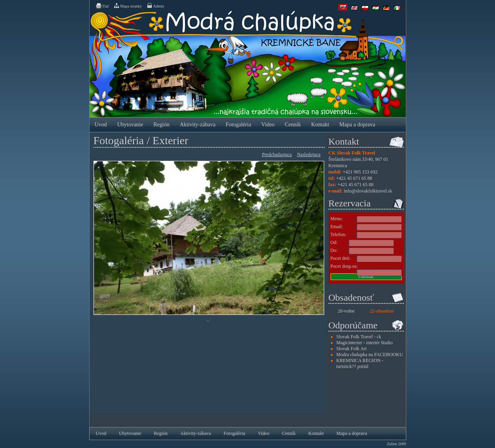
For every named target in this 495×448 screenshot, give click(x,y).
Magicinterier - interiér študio (365, 343)
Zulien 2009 (397, 444)
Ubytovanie (130, 125)
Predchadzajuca (277, 154)
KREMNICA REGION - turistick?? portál (360, 363)
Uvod (101, 125)
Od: (334, 242)
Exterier (170, 140)
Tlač (102, 6)
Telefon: (338, 234)
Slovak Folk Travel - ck (359, 337)
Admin (155, 6)
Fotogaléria (239, 125)
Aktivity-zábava (197, 125)
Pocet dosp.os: (344, 266)
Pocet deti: (341, 258)
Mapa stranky (128, 6)
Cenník (293, 125)
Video (268, 125)
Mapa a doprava (357, 125)
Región (161, 125)
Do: (334, 250)
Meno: (337, 219)
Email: (337, 227)
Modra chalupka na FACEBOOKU (370, 355)
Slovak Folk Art (352, 349)
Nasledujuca (309, 154)
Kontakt (320, 125)
